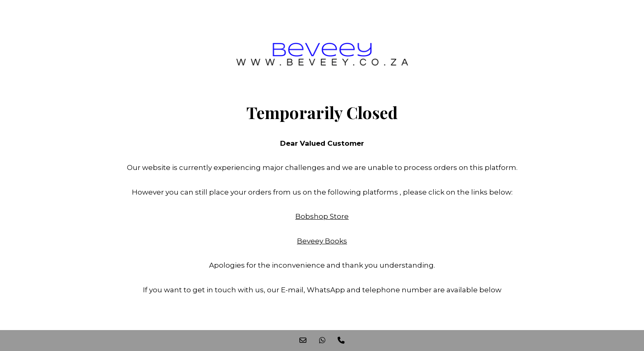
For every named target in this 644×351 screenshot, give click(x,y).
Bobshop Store (322, 216)
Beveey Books (322, 241)
